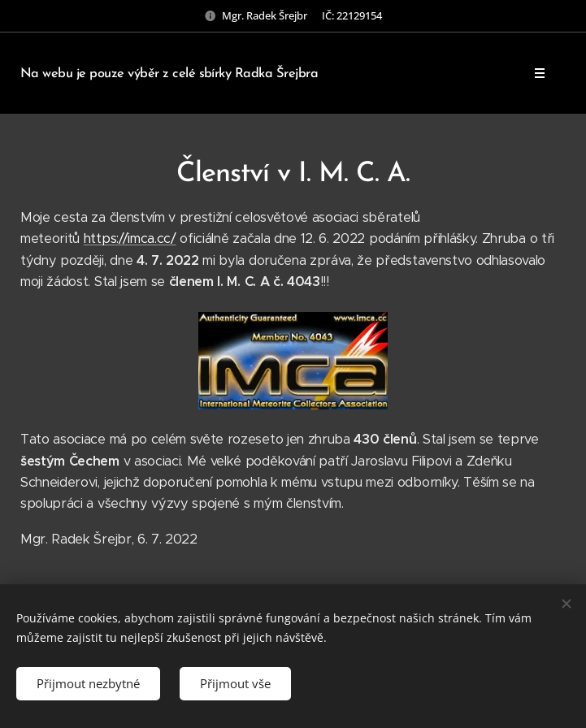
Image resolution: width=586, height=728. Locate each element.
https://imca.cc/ (130, 238)
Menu (534, 73)
